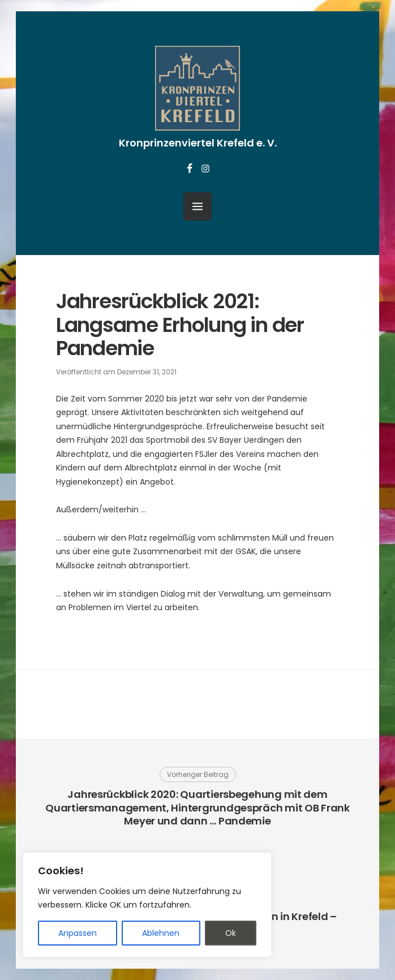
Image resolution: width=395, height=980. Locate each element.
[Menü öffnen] (197, 206)
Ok (231, 933)
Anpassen (78, 933)
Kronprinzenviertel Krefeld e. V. (198, 143)
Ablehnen (161, 933)
